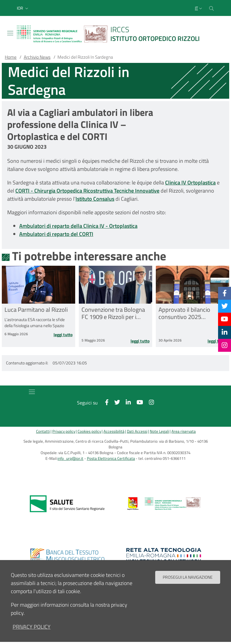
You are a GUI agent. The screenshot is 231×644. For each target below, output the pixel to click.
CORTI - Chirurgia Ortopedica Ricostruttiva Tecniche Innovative (87, 191)
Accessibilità (114, 431)
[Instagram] (225, 345)
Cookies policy (89, 431)
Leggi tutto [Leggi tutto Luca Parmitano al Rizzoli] (63, 335)
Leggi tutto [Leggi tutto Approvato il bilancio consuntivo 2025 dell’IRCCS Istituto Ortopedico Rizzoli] (217, 341)
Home (11, 57)
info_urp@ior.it (70, 458)
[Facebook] (225, 293)
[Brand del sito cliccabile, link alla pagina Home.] (112, 34)
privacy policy (32, 634)
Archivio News (37, 57)
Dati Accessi (137, 431)
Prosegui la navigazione (188, 584)
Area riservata (184, 431)
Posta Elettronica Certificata (111, 458)
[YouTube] (224, 319)
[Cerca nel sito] (211, 8)
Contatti (43, 431)
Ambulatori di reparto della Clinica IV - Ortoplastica (78, 226)
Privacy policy (64, 431)
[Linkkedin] (225, 332)
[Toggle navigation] (10, 33)
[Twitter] (225, 306)
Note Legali (159, 431)
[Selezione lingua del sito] (199, 8)
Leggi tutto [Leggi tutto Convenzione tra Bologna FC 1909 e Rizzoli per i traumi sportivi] (140, 341)
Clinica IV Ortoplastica (190, 183)
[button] (23, 8)
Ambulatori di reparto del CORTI (56, 234)
